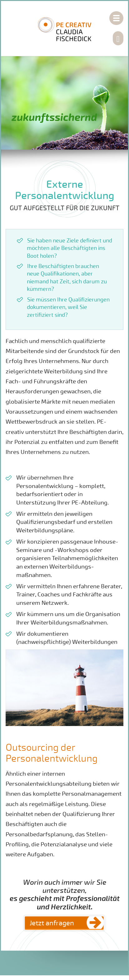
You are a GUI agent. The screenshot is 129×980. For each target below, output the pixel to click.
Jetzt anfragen (52, 923)
